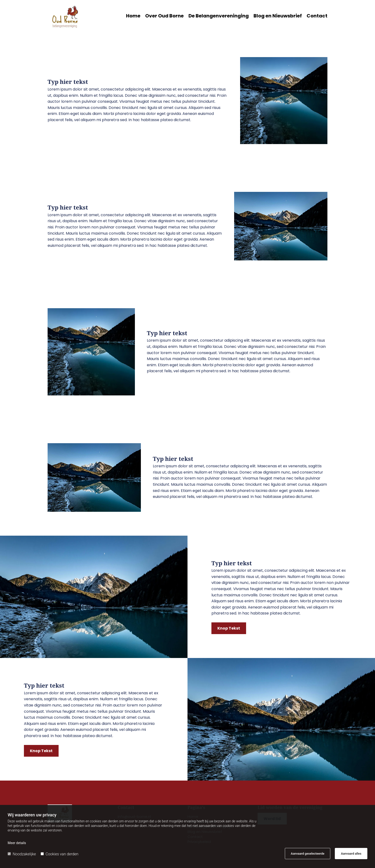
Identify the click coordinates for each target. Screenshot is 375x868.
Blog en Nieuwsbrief (278, 16)
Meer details (17, 843)
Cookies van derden (60, 854)
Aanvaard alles (351, 854)
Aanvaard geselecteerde (308, 854)
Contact (317, 16)
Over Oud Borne (164, 16)
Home (133, 16)
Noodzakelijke (22, 854)
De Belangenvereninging (219, 16)
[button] (229, 628)
